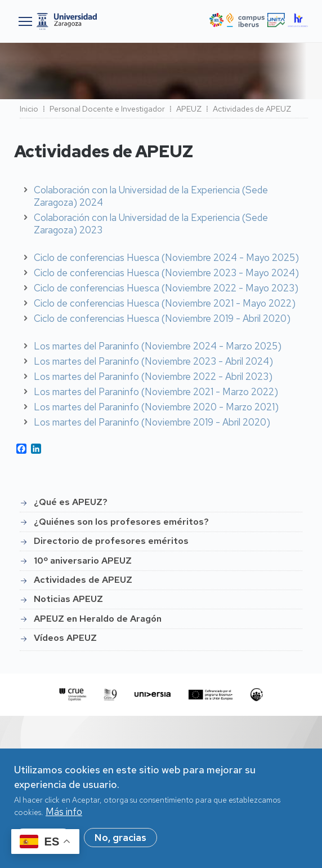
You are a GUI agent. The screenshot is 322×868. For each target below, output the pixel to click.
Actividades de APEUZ (83, 580)
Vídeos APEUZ (65, 638)
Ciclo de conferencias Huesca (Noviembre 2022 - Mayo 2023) (166, 288)
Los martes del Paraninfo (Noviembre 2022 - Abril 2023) (153, 377)
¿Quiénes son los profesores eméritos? (121, 522)
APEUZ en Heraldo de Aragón (98, 619)
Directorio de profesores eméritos (111, 541)
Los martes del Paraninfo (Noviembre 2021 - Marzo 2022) (156, 392)
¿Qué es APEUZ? (71, 502)
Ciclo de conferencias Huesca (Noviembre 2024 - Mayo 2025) (166, 258)
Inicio (29, 109)
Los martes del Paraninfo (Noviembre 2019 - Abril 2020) (152, 422)
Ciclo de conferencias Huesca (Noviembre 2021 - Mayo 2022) (165, 303)
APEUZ (189, 109)
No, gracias (120, 842)
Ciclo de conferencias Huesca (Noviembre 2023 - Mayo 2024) (166, 273)
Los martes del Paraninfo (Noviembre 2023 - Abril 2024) (153, 361)
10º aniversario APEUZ (83, 561)
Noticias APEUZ (68, 599)
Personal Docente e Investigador (107, 109)
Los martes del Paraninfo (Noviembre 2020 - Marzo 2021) (156, 407)
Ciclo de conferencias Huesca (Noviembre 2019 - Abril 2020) (162, 318)
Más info (64, 816)
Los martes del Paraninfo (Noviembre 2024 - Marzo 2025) (158, 346)
